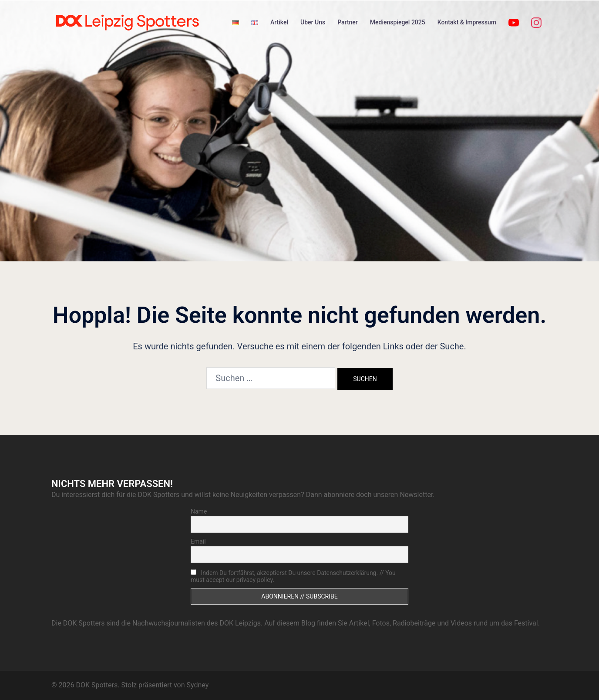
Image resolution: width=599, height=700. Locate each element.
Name (199, 511)
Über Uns (313, 22)
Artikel (279, 22)
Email (198, 541)
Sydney (197, 685)
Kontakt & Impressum (467, 22)
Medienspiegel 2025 (398, 22)
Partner (348, 22)
